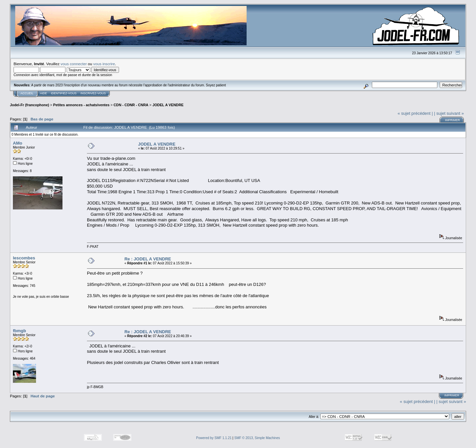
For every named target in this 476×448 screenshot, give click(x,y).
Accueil (27, 93)
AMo (18, 143)
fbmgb (20, 331)
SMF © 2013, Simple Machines (257, 438)
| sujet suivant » (449, 113)
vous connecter (74, 64)
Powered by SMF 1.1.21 (214, 438)
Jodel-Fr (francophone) (30, 105)
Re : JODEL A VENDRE (148, 259)
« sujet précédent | (415, 113)
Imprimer (452, 120)
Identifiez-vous (64, 93)
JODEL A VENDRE (168, 105)
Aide (43, 93)
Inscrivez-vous (93, 93)
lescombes (24, 258)
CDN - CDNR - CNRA (131, 105)
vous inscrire (104, 64)
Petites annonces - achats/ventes (81, 105)
